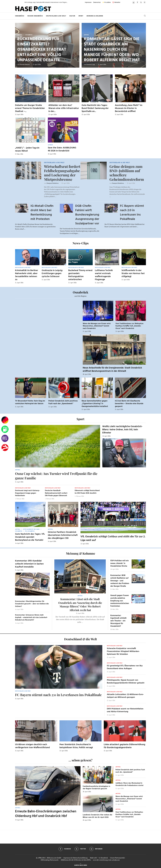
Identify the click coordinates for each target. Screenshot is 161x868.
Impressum (88, 2)
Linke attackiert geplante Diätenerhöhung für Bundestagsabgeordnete (124, 746)
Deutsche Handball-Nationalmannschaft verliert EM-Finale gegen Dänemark (56, 493)
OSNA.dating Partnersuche (50, 860)
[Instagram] (145, 2)
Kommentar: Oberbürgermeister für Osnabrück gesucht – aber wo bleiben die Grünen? (32, 604)
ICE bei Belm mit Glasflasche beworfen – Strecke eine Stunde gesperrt (129, 404)
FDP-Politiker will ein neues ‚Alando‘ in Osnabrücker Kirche (120, 563)
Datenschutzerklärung (80, 858)
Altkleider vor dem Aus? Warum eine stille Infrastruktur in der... (64, 108)
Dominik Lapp (91, 64)
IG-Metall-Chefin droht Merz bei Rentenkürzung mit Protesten (42, 213)
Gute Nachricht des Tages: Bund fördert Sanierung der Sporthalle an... (95, 108)
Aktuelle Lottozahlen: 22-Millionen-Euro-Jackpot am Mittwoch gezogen (125, 696)
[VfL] (5, 438)
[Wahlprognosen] (5, 420)
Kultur (72, 16)
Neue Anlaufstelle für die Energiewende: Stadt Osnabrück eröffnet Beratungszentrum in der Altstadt (112, 369)
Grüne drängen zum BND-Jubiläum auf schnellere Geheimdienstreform (127, 173)
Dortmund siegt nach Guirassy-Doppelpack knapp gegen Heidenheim (28, 493)
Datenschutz (97, 2)
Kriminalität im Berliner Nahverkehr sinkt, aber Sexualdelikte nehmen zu (27, 275)
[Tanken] (5, 429)
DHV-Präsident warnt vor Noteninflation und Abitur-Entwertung (125, 710)
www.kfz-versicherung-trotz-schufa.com (106, 860)
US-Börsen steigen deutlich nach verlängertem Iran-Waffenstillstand (32, 746)
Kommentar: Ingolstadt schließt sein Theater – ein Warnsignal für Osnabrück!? (118, 621)
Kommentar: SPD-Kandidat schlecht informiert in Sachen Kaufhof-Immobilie (29, 564)
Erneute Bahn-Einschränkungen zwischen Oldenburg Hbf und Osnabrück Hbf (46, 814)
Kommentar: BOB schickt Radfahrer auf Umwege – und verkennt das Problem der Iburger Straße (120, 581)
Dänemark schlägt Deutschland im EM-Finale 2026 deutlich (87, 492)
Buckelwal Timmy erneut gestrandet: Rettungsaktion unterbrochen (80, 275)
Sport (81, 16)
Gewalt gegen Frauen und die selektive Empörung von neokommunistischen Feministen (120, 601)
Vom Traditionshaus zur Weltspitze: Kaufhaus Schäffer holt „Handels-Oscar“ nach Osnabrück (130, 326)
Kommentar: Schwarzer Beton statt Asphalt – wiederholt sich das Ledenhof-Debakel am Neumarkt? (31, 618)
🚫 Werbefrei (116, 2)
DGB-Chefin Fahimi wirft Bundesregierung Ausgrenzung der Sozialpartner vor (87, 215)
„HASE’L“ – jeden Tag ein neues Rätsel (27, 149)
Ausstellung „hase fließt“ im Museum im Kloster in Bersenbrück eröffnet (129, 108)
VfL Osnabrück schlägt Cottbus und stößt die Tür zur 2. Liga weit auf (113, 538)
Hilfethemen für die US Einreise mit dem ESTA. (76, 860)
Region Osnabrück (35, 16)
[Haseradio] (5, 448)
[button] (21, 2)
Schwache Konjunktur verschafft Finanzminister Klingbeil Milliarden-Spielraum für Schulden (123, 651)
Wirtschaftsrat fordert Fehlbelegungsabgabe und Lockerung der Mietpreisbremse (62, 173)
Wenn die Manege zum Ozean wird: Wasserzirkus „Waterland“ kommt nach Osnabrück (97, 326)
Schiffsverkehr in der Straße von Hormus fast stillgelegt (133, 273)
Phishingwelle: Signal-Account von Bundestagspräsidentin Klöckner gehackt (126, 682)
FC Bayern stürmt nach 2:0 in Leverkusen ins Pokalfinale (132, 213)
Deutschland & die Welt (56, 16)
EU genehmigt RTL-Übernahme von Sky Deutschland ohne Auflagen (125, 667)
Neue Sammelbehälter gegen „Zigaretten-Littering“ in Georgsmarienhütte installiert (95, 404)
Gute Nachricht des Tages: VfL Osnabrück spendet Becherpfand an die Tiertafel (30, 537)
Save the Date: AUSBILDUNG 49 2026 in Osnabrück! (62, 149)
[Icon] (27, 257)
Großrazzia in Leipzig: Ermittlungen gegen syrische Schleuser (52, 273)
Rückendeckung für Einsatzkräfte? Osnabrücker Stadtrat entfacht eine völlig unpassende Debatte (42, 50)
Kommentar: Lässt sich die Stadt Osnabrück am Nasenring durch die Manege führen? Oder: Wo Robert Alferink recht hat (112, 50)
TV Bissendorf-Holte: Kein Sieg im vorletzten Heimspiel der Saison (30, 402)
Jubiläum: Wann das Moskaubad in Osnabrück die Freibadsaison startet (129, 784)
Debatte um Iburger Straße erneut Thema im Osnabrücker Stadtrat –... (30, 108)
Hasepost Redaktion (53, 183)
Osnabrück (20, 16)
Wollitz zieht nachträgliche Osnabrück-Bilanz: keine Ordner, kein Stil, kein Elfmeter (122, 430)
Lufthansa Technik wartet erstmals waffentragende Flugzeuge (104, 275)
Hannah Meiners (25, 64)
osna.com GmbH (56, 858)
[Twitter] (141, 2)
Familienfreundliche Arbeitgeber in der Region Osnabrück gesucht (96, 788)
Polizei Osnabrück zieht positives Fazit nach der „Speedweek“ (63, 402)
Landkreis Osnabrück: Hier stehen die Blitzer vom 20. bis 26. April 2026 (97, 816)
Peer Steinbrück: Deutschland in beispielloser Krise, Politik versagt (76, 746)
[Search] (145, 16)
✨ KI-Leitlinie (106, 2)
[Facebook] (137, 2)
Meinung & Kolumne (95, 16)
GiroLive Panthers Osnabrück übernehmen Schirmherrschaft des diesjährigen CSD (63, 535)
